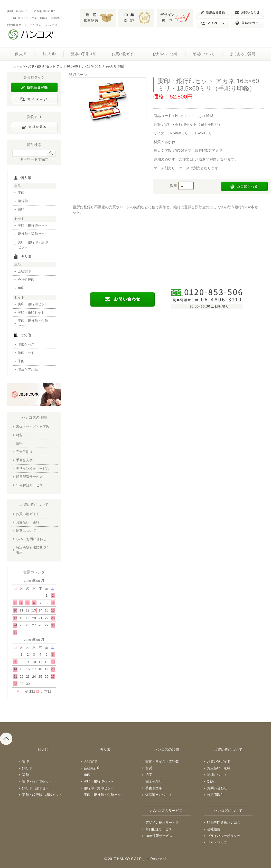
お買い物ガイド (124, 54)
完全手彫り (24, 452)
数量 (174, 185)
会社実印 (24, 271)
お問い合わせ (217, 788)
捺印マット (26, 353)
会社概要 (214, 829)
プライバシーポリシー (224, 836)
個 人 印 (21, 54)
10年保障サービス (159, 836)
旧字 (19, 443)
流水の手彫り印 (84, 54)
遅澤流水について (159, 795)
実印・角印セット (31, 313)
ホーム (18, 66)
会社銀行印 (26, 280)
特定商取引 (215, 795)
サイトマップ (217, 842)
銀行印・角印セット (99, 788)
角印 (21, 288)
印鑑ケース (26, 344)
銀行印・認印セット (33, 234)
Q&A (211, 781)
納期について (204, 54)
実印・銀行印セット (33, 226)
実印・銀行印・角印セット (33, 323)
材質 (19, 435)
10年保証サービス (29, 485)
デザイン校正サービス (33, 468)
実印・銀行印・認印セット (33, 245)
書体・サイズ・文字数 (33, 427)
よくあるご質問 (242, 54)
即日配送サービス (29, 477)
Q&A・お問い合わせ (31, 539)
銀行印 (23, 201)
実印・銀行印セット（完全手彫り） (193, 124)
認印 (21, 209)
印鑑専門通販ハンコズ (224, 822)
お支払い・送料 (165, 54)
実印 (21, 193)
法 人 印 (49, 54)
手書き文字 (24, 460)
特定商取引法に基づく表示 (33, 550)
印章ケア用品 (28, 369)
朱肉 (21, 361)
